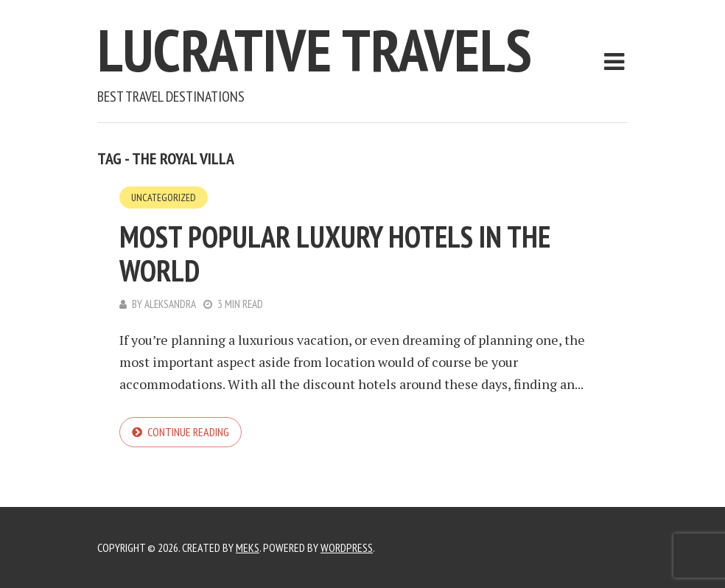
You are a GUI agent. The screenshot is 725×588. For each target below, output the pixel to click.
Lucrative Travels (315, 50)
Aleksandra (170, 304)
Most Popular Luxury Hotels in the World (335, 253)
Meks (248, 547)
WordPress (347, 547)
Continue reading (188, 432)
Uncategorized (164, 197)
